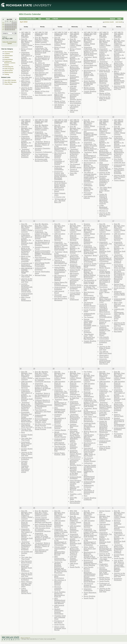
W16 (3, 28)
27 (9, 30)
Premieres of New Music (59, 622)
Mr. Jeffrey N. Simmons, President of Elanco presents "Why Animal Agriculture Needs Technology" (42, 67)
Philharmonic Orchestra (89, 486)
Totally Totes (75, 291)
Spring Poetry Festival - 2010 (60, 454)
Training (7, 74)
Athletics (7, 58)
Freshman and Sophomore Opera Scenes (27, 265)
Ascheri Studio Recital (27, 436)
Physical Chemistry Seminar (58, 89)
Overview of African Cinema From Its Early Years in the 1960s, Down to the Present (90, 452)
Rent (101, 344)
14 (11, 26)
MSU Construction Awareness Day (60, 558)
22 (12, 28)
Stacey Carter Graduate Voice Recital (60, 628)
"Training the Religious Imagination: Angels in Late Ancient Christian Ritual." (105, 330)
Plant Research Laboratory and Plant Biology (43, 259)
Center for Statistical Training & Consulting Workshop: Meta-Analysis (105, 308)
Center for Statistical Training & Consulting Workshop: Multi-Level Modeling (103, 78)
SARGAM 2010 (120, 163)
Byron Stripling (89, 596)
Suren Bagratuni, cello (90, 593)
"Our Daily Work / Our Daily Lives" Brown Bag (105, 190)
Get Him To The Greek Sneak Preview (43, 428)
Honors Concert (24, 94)
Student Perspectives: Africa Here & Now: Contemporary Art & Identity (119, 422)
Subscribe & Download (9, 42)
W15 (3, 26)
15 (12, 26)
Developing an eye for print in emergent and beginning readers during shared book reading (43, 86)
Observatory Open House (104, 356)
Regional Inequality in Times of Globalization (75, 392)
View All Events (9, 52)
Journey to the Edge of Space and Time (27, 89)
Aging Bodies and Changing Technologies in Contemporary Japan (60, 270)
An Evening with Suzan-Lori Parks (41, 160)
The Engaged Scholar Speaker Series (76, 166)
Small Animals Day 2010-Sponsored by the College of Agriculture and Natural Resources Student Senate (119, 276)
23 (14, 28)
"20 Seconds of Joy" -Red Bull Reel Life (60, 201)
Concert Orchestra (87, 331)
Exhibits (7, 65)
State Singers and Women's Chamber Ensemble (119, 171)
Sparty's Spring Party (119, 415)
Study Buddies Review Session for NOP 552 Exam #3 (90, 83)
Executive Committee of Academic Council (59, 162)
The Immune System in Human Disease (90, 304)
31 (11, 23)
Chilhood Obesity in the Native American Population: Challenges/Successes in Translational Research (43, 404)
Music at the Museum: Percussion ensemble (26, 259)
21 (11, 28)
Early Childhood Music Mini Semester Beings (43, 525)
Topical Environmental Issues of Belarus (105, 321)
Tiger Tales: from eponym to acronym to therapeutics (90, 419)
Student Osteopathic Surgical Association (59, 611)
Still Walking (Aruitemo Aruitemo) (59, 106)
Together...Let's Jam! (76, 495)
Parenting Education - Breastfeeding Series (60, 75)
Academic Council (58, 415)
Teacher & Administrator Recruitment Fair (61, 262)
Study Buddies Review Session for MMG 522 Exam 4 (43, 79)
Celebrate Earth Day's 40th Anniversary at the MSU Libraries (90, 426)
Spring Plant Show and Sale (120, 285)
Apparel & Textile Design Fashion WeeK (75, 266)
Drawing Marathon (87, 225)
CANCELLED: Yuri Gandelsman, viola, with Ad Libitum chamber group (119, 314)
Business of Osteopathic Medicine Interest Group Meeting (90, 563)
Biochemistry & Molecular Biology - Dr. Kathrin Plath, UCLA (90, 74)
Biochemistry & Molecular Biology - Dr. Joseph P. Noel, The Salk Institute (90, 555)
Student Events (9, 73)
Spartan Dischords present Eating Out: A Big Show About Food (105, 572)
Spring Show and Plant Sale (27, 430)
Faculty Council (60, 265)
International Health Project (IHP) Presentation (42, 264)
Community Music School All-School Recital (26, 444)
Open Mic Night (73, 174)
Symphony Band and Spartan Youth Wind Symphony (27, 568)
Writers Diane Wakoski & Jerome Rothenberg (104, 436)
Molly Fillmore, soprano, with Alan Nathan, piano (27, 584)
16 (14, 26)
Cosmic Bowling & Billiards (90, 92)
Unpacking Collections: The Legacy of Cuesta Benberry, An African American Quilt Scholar (27, 58)
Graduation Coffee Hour (104, 565)
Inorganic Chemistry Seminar (43, 149)
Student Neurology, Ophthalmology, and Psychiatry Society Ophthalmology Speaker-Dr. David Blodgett (90, 576)
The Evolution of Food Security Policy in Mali (90, 282)
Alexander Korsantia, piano (61, 296)
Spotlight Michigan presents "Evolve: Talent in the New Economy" (76, 471)
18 (5, 28)
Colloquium (88, 79)
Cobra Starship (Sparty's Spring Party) (26, 591)
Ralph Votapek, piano (60, 194)
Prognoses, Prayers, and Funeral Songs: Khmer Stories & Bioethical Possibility (61, 175)
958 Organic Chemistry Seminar (74, 275)
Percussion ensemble (88, 193)
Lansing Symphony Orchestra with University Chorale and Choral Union (27, 288)
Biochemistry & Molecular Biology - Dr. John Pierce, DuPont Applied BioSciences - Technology (90, 274)
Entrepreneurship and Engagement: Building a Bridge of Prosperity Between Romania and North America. (90, 135)
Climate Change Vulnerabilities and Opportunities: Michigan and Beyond (43, 520)
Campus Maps (8, 84)
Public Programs (9, 69)
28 (5, 23)
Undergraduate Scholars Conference (105, 159)
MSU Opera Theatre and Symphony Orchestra (26, 83)
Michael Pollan (40, 275)
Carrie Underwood (74, 299)
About (22, 638)
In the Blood (26, 75)
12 (7, 26)
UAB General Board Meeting (60, 443)
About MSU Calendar (10, 80)
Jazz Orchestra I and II (43, 95)
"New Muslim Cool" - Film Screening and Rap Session (89, 337)
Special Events (8, 71)
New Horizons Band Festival (26, 562)
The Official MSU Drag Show (105, 352)
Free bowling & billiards (89, 197)
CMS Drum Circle (74, 111)
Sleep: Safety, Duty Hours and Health (90, 549)
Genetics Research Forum (42, 248)
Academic (7, 54)
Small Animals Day (119, 289)
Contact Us (27, 638)
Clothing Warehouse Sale (74, 426)
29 (7, 23)
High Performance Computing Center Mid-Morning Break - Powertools (105, 167)
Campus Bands (60, 430)
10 (16, 25)
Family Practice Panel (90, 311)
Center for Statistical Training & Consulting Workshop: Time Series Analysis (104, 199)
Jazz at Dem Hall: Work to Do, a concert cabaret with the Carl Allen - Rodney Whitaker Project (120, 566)
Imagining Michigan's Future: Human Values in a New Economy (76, 454)
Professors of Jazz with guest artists (105, 585)
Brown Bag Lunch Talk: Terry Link (74, 161)
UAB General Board (59, 190)
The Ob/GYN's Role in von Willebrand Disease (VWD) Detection (60, 96)
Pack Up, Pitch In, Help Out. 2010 (75, 398)
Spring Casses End (105, 512)
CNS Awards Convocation (104, 338)
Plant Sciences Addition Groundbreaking (105, 315)
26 (7, 30)
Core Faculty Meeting (89, 568)
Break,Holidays (9, 59)
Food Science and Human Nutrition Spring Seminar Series (76, 96)
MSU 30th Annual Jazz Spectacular (74, 512)
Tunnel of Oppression (74, 170)
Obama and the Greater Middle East (89, 299)
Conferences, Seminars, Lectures (10, 62)
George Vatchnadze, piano (42, 272)
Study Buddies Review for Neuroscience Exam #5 (60, 594)
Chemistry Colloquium (43, 152)
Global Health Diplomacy (75, 271)
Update (10, 43)
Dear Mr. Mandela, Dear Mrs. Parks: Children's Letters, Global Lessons (27, 43)
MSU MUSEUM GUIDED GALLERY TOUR (27, 271)
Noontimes (103, 287)
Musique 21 (104, 211)
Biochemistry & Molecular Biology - (90, 444)
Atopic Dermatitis (90, 161)
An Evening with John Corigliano (118, 435)
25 (5, 30)
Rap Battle (118, 331)
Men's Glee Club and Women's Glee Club (119, 305)
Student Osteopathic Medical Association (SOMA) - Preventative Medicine (75, 80)
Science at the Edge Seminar (105, 71)
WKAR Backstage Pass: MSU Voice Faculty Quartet (61, 435)
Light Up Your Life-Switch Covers (75, 107)
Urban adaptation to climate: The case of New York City (90, 288)
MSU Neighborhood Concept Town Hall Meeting (60, 410)
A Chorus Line (60, 197)
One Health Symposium (119, 160)
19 (7, 28)
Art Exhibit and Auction (27, 552)
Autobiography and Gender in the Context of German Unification (105, 282)
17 (16, 26)
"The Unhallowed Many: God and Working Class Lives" (105, 299)
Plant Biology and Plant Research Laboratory (42, 74)
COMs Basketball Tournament (104, 207)
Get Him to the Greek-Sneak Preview (43, 425)
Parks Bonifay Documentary (75, 502)
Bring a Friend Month (27, 50)
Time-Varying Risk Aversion (60, 70)
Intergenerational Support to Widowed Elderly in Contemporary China (61, 82)
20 (9, 28)
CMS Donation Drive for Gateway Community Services (60, 237)
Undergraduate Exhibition (120, 166)
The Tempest (89, 317)
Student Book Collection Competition (59, 168)
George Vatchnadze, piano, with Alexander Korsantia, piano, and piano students (90, 324)
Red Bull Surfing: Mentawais (61, 299)
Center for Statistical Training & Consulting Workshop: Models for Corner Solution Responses (105, 427)
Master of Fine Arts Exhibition (27, 97)
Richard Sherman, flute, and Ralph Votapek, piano (42, 420)
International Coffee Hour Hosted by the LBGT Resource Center (105, 88)
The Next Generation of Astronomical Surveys (89, 491)
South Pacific (59, 625)
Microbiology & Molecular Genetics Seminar (60, 155)
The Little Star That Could (27, 78)
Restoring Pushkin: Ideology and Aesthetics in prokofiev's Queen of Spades (104, 181)
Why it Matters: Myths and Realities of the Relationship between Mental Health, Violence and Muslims (120, 78)
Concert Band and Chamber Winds (75, 294)
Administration (8, 56)
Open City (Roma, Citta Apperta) (88, 189)
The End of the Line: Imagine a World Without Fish (60, 449)
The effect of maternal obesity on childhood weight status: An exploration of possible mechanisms (90, 177)
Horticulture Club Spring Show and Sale (120, 266)
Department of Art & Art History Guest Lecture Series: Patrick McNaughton (61, 184)
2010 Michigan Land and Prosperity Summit (105, 413)
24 (16, 28)
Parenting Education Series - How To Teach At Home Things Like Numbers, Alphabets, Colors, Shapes (75, 436)
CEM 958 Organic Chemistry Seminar (74, 89)
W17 (3, 30)
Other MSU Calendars (10, 82)
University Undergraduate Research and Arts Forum (105, 361)
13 (9, 26)
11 (5, 26)
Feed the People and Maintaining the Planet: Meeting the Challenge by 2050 (90, 469)
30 (9, 23)
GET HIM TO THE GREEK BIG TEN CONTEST (26, 35)
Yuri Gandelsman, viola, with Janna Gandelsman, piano (42, 156)
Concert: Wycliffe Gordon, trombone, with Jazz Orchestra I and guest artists (25, 467)
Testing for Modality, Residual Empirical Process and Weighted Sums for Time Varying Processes (60, 567)
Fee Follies (88, 372)
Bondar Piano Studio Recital (105, 578)
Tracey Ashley (119, 180)
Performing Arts (9, 67)
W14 (3, 25)
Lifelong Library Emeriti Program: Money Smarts (105, 265)
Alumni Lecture (90, 308)
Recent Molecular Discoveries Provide (90, 67)
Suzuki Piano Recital (119, 555)
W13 (3, 23)
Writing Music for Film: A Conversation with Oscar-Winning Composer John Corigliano (90, 436)
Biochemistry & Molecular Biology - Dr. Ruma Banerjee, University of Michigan (90, 167)
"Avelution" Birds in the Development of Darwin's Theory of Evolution (26, 69)
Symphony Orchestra (118, 579)
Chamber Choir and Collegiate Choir (60, 617)
